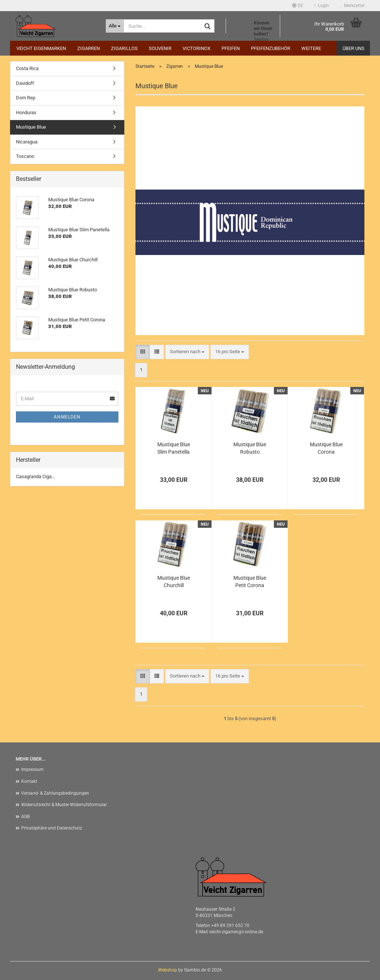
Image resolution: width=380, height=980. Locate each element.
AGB (25, 817)
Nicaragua (27, 142)
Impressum (32, 769)
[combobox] (187, 352)
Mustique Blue (31, 127)
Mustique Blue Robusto (250, 448)
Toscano (25, 156)
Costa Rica (27, 68)
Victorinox (196, 48)
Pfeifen (231, 48)
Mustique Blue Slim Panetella (174, 448)
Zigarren (89, 48)
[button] (298, 6)
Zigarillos (124, 48)
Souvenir (160, 48)
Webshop (168, 970)
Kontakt (29, 781)
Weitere (311, 48)
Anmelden (67, 417)
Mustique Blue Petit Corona (250, 582)
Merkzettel (352, 6)
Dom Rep (26, 98)
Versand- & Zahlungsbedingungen (55, 793)
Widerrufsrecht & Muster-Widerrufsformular (64, 805)
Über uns (353, 48)
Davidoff (25, 83)
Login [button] (322, 6)
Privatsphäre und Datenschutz (52, 828)
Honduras (26, 112)
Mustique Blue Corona (326, 448)
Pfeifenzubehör (271, 48)
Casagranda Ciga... (35, 476)
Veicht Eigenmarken (41, 48)
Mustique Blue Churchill (174, 582)
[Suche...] (115, 26)
